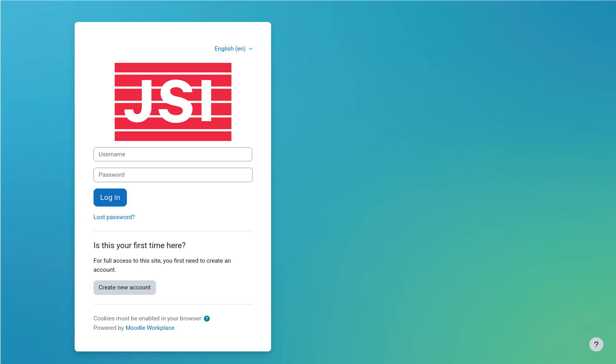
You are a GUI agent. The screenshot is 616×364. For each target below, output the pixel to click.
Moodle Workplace (150, 328)
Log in (110, 198)
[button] (208, 319)
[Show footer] (596, 344)
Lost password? (114, 217)
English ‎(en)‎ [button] (231, 49)
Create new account (125, 287)
